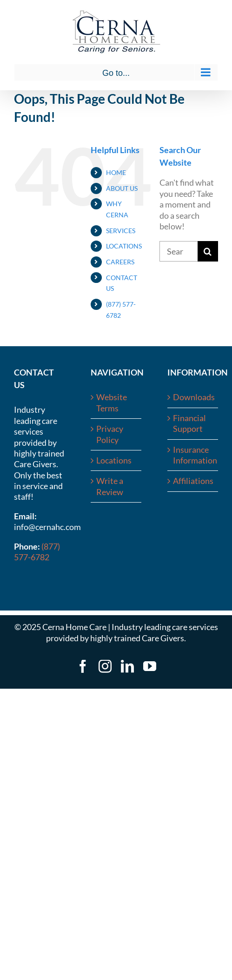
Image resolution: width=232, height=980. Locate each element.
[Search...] (179, 251)
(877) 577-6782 (37, 552)
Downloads (193, 397)
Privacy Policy (110, 434)
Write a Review (110, 486)
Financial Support (189, 423)
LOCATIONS (124, 246)
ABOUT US (122, 188)
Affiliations (193, 481)
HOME (116, 172)
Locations (114, 460)
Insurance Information (193, 455)
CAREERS (120, 262)
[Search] (208, 251)
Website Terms (112, 402)
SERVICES (121, 231)
